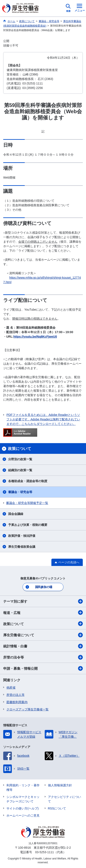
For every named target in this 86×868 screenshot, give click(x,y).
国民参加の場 (44, 587)
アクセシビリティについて (64, 799)
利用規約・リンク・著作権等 (23, 788)
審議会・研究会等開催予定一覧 (27, 503)
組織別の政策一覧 (20, 470)
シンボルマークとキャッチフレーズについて (23, 799)
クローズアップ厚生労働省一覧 (28, 709)
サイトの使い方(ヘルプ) (22, 808)
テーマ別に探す (43, 601)
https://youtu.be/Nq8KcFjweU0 (35, 337)
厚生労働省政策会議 (22, 547)
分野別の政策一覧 (20, 459)
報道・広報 (43, 612)
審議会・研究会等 (20, 492)
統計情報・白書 (43, 646)
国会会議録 (16, 514)
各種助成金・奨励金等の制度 (28, 481)
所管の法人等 (15, 695)
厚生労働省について (43, 635)
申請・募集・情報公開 (43, 668)
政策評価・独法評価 (22, 536)
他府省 (11, 687)
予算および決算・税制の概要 (28, 525)
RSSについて (57, 808)
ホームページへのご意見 (23, 815)
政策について (43, 624)
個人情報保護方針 (60, 785)
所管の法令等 (43, 657)
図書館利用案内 (17, 702)
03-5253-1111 (44, 852)
